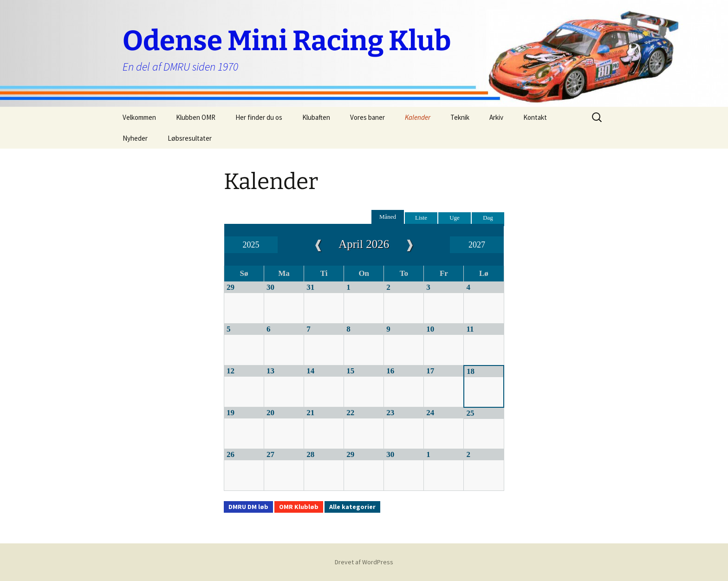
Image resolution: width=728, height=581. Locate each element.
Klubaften (316, 117)
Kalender (418, 117)
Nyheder (135, 138)
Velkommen (139, 117)
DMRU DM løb (248, 507)
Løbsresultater (190, 138)
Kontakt (535, 117)
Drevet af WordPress (364, 562)
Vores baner (367, 117)
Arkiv (496, 117)
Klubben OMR (196, 117)
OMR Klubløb (299, 507)
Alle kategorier (352, 507)
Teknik (460, 117)
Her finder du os (259, 117)
